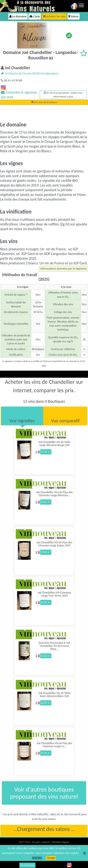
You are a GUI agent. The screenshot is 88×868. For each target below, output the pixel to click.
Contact (46, 842)
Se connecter (28, 865)
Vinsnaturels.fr (29, 6)
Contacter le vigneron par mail (19, 95)
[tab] (22, 416)
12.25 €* (46, 502)
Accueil (36, 842)
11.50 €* (46, 452)
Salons (74, 16)
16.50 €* (46, 656)
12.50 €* (46, 703)
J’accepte (51, 858)
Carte (35, 16)
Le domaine (18, 16)
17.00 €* (46, 552)
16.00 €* (46, 602)
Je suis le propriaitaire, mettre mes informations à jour (63, 95)
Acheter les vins (54, 16)
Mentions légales (60, 842)
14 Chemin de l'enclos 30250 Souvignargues (30, 73)
